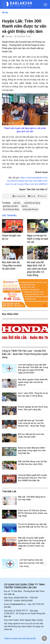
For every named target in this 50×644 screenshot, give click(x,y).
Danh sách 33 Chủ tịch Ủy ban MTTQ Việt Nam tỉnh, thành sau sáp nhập (33, 513)
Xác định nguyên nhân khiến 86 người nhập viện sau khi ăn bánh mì (33, 382)
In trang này (19, 196)
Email (32, 196)
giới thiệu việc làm (10, 206)
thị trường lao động (11, 209)
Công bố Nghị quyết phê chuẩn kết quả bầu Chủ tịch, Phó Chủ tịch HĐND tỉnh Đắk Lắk (32, 478)
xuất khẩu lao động (32, 203)
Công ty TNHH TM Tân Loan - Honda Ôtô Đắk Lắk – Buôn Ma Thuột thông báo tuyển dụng (25, 354)
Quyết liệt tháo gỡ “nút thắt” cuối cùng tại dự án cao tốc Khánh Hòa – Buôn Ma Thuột (32, 423)
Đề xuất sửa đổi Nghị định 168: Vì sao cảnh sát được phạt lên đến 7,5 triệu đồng (37, 269)
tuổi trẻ (24, 206)
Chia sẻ (42, 196)
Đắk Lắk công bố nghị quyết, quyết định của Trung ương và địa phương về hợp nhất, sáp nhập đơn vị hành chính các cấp (32, 543)
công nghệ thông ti (30, 209)
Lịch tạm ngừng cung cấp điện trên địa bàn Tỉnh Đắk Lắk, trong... (31, 563)
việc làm (17, 203)
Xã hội (5, 13)
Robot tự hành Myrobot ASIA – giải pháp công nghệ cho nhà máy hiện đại (32, 450)
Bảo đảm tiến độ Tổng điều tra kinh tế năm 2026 (12, 265)
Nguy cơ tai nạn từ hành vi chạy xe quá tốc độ (38, 239)
